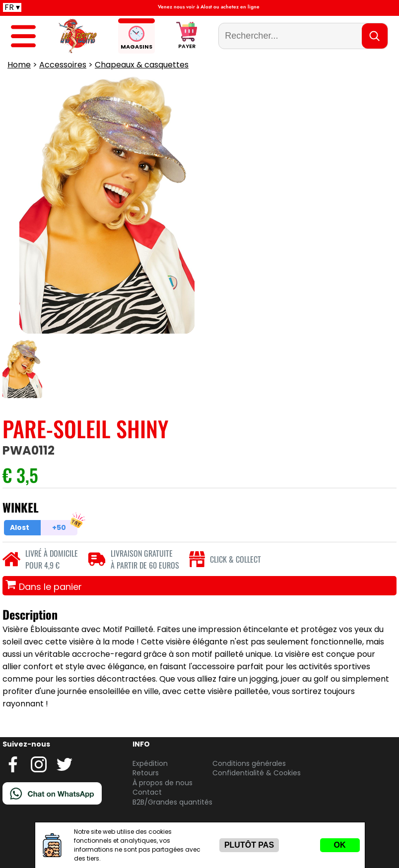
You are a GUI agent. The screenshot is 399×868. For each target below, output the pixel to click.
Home (19, 65)
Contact (147, 792)
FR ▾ (12, 7)
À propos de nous (163, 783)
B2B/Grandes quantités (172, 802)
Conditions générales (249, 763)
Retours (146, 773)
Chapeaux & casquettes (142, 65)
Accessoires (63, 65)
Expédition (150, 763)
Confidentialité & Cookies (257, 773)
